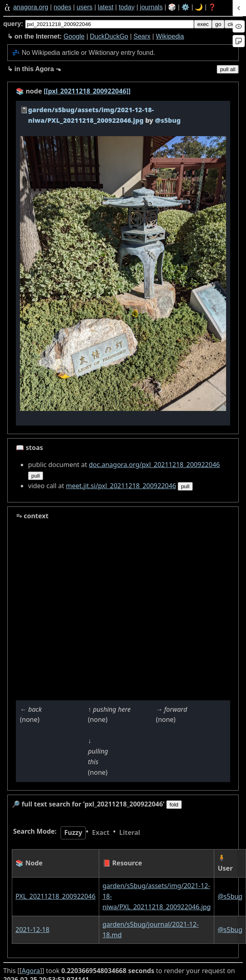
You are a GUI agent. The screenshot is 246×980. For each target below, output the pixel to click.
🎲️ (172, 7)
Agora (31, 971)
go (218, 24)
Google (74, 36)
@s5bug (230, 896)
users (84, 7)
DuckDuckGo (109, 36)
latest (106, 7)
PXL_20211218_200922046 (56, 896)
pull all (228, 69)
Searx (142, 36)
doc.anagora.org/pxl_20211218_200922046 (154, 465)
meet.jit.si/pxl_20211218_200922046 (121, 486)
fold (174, 805)
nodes (63, 7)
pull (36, 476)
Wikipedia (170, 36)
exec (203, 24)
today (127, 7)
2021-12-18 (33, 930)
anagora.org (30, 7)
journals (151, 7)
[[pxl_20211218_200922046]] (87, 91)
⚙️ (185, 7)
